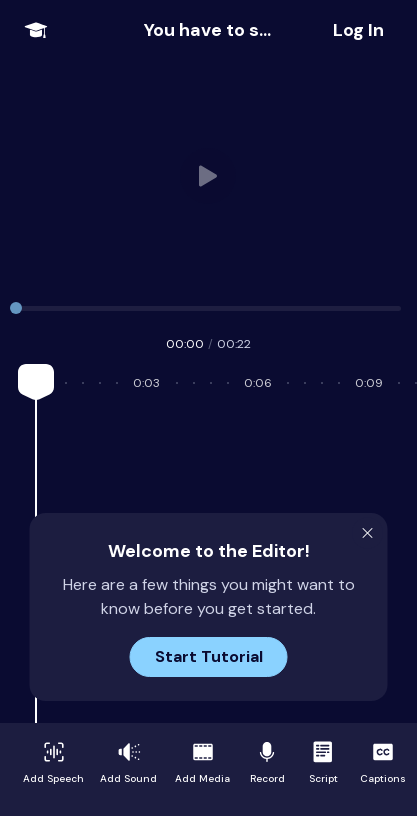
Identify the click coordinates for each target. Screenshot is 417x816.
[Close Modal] (368, 533)
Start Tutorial (209, 656)
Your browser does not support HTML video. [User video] (209, 176)
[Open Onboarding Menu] (36, 30)
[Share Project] (358, 30)
